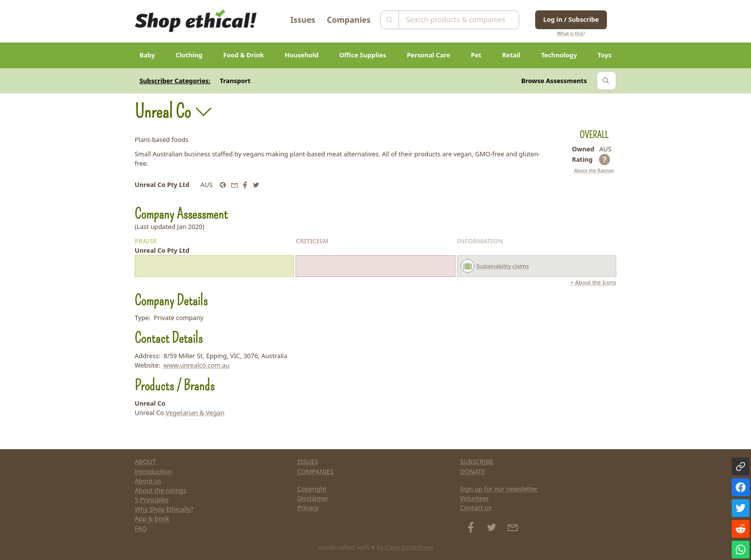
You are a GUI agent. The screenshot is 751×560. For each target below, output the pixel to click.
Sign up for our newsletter (499, 489)
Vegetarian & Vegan (195, 413)
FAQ (141, 528)
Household (301, 55)
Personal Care (429, 55)
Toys (604, 55)
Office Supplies (363, 55)
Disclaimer (313, 498)
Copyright (312, 489)
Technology (559, 55)
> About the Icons (594, 282)
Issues (303, 20)
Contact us (476, 508)
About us (148, 481)
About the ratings (161, 490)
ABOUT (145, 462)
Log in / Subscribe (571, 19)
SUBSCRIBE (477, 462)
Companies (349, 20)
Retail (511, 55)
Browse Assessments (554, 81)
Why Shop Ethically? (164, 509)
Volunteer (475, 498)
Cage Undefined (409, 547)
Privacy (308, 508)
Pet (476, 55)
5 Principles (152, 500)
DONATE (473, 471)
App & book (152, 518)
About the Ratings (594, 170)
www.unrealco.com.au (196, 365)
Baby (147, 55)
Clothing (189, 55)
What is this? (571, 33)
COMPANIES (316, 471)
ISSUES (308, 462)
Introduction (153, 471)
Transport (235, 81)
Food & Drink (244, 55)
